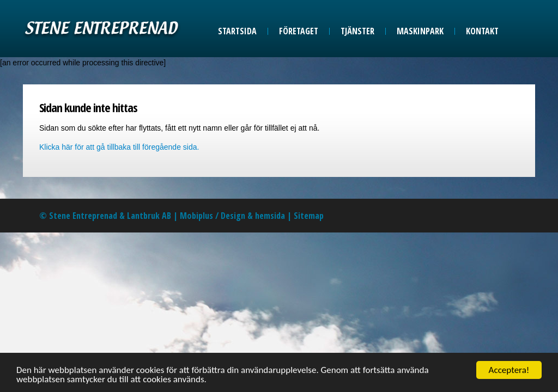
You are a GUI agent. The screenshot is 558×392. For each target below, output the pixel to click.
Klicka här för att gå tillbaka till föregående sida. (119, 147)
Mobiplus (196, 216)
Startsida (237, 31)
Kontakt (482, 31)
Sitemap (309, 216)
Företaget (299, 31)
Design (233, 216)
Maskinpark (420, 31)
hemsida (270, 216)
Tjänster (357, 31)
